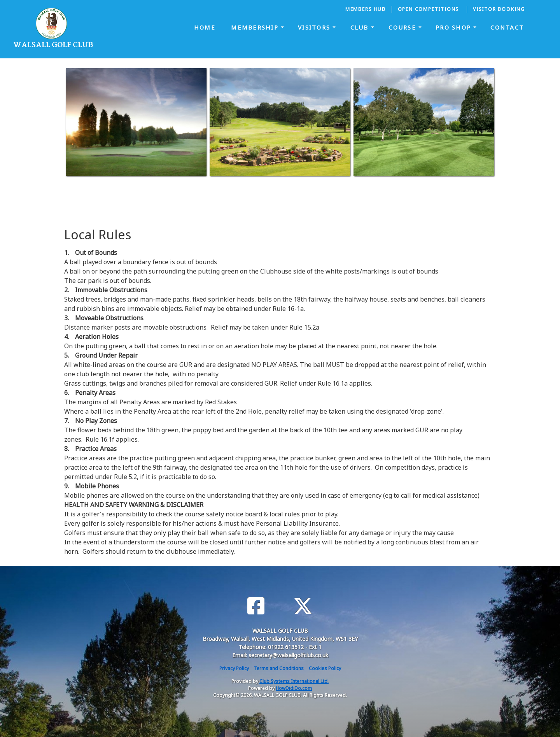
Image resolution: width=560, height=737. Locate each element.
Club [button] (361, 27)
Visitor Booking (499, 9)
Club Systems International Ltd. (294, 681)
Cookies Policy (325, 668)
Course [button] (403, 27)
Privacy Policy (234, 668)
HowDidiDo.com (294, 688)
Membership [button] (256, 27)
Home (205, 27)
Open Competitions (429, 9)
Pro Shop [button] (454, 27)
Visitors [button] (315, 27)
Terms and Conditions (279, 668)
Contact (507, 27)
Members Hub (366, 9)
